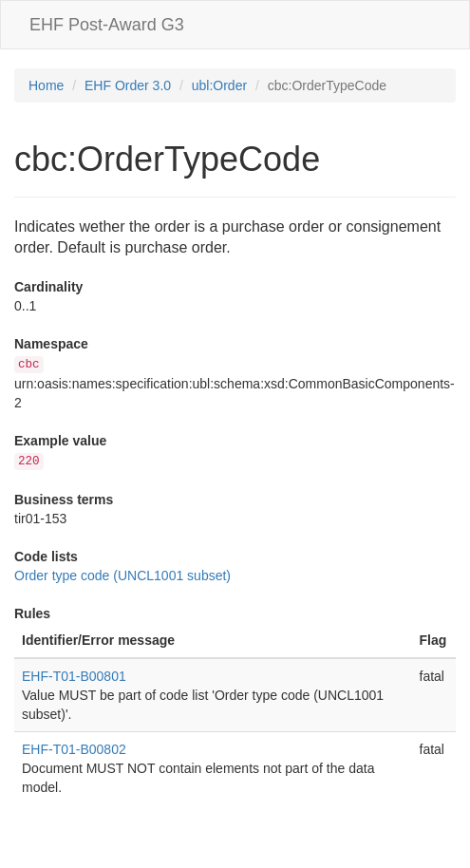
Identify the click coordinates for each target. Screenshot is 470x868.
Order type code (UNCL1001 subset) (122, 576)
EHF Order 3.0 (128, 85)
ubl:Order (219, 85)
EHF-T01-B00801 (74, 676)
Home (46, 85)
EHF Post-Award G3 (107, 25)
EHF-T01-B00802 (74, 749)
